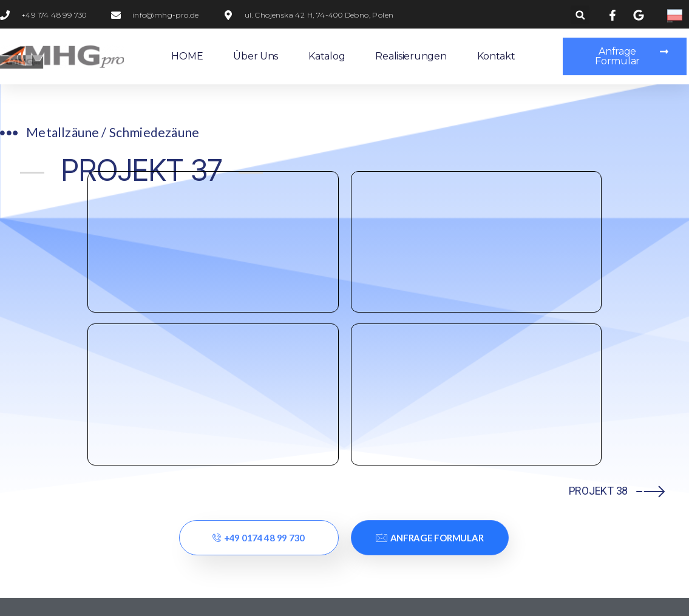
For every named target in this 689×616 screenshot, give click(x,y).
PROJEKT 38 (598, 198)
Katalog (327, 56)
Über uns (256, 56)
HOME (187, 56)
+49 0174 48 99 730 (259, 245)
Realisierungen (411, 56)
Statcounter (29, 605)
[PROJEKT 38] (650, 198)
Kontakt (496, 56)
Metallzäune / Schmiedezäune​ (113, 132)
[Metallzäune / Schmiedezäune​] (9, 134)
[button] (580, 15)
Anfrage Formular (429, 245)
